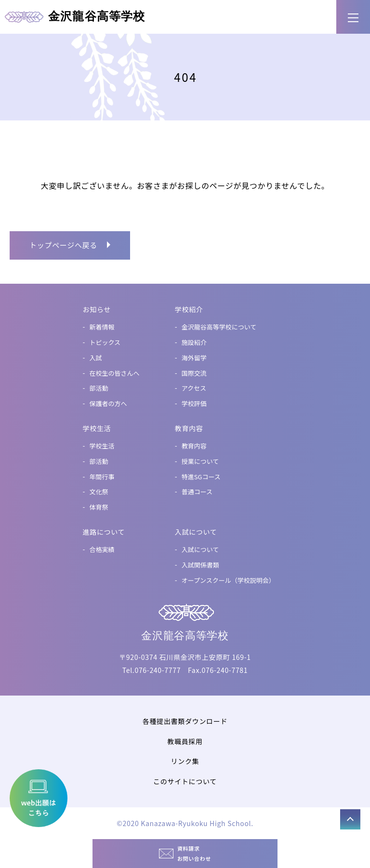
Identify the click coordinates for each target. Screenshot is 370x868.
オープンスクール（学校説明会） (228, 580)
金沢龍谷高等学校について (219, 327)
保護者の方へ (108, 403)
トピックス (105, 342)
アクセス (194, 388)
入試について (200, 549)
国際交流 (194, 373)
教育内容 (194, 446)
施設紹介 (194, 342)
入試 (96, 358)
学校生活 (102, 446)
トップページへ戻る (63, 245)
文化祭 (99, 492)
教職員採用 (185, 741)
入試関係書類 (200, 565)
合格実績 (102, 549)
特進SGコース (201, 477)
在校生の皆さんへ (115, 373)
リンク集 (185, 761)
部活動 (99, 388)
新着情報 (102, 327)
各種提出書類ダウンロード (185, 721)
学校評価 (194, 403)
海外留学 (194, 358)
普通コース (197, 492)
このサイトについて (185, 781)
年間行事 (102, 477)
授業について (200, 461)
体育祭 (99, 507)
